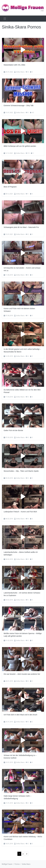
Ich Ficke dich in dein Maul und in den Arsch (20, 715)
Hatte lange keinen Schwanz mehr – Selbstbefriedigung (17, 797)
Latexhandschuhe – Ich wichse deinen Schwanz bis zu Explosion (22, 594)
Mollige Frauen (7, 864)
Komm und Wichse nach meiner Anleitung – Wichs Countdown (23, 838)
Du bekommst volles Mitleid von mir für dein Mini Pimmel (22, 391)
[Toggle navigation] (5, 19)
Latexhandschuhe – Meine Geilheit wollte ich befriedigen (21, 553)
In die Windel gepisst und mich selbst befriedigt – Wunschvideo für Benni (22, 350)
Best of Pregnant (10, 187)
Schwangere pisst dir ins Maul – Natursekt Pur (21, 227)
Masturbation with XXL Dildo (14, 65)
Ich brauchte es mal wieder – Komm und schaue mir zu (22, 269)
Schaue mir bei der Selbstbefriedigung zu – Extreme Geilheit (20, 757)
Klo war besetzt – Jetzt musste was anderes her (22, 674)
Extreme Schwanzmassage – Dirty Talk (19, 105)
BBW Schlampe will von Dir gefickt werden (20, 146)
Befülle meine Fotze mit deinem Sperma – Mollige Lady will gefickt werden (23, 635)
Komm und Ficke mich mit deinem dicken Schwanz (19, 310)
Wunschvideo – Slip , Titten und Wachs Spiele (21, 471)
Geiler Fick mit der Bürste (13, 430)
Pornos (17, 864)
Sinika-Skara (20, 72)
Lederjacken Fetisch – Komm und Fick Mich (20, 512)
